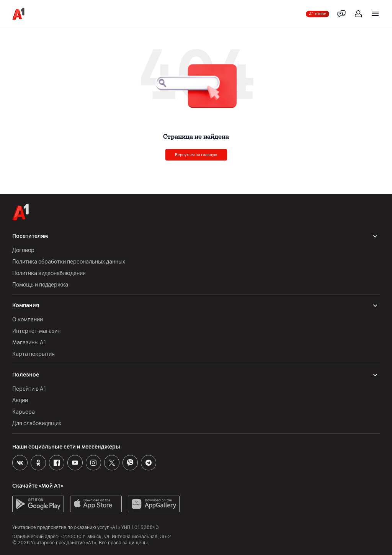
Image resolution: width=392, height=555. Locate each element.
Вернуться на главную (196, 155)
